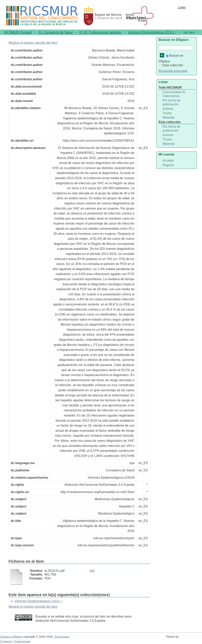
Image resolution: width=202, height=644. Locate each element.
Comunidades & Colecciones (174, 94)
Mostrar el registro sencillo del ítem (33, 43)
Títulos (167, 113)
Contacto (6, 641)
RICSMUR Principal (18, 32)
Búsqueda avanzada (173, 71)
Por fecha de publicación (172, 102)
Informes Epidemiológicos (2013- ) (152, 32)
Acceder (168, 161)
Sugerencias (22, 641)
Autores (168, 109)
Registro (168, 165)
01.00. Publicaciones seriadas (100, 32)
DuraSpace (62, 637)
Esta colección (171, 65)
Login (182, 7)
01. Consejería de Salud (55, 32)
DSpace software (11, 637)
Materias (169, 117)
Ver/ (92, 571)
